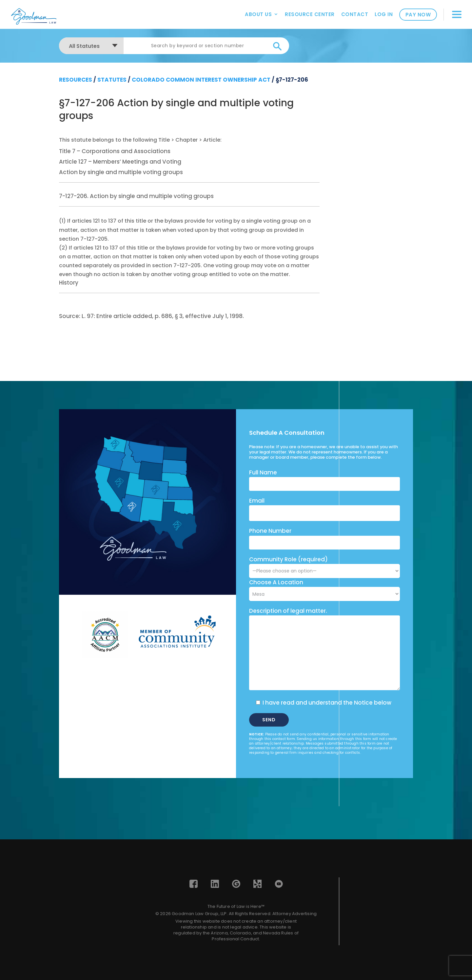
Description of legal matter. (288, 611)
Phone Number (270, 531)
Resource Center (310, 14)
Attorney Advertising (295, 914)
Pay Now (418, 15)
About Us (258, 14)
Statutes (112, 80)
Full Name (263, 472)
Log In (384, 14)
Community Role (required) (324, 565)
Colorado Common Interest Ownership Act (201, 80)
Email (257, 501)
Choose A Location (276, 582)
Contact (355, 14)
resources (76, 80)
